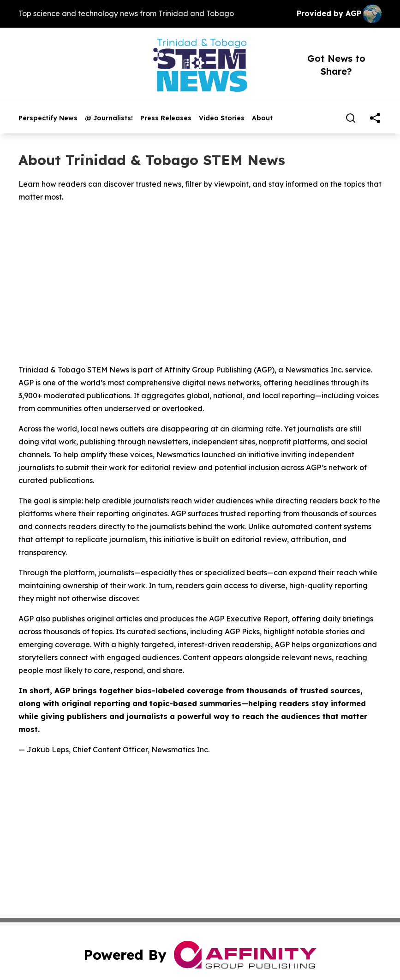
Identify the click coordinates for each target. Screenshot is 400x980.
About (262, 118)
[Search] (351, 118)
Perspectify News (48, 118)
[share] (375, 118)
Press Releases (166, 118)
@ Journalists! (109, 118)
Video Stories (222, 118)
